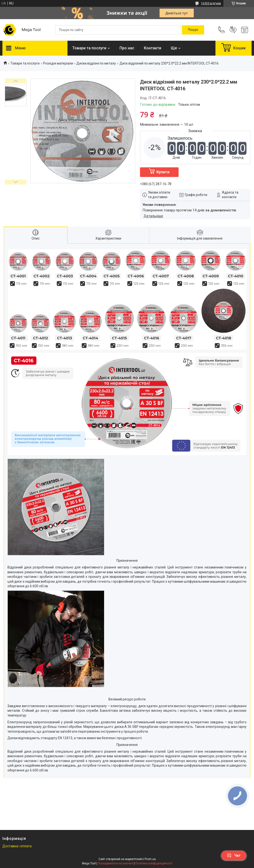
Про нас (127, 48)
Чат (234, 855)
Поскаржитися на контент (116, 863)
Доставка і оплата (17, 846)
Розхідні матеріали (58, 63)
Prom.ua (150, 859)
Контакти (153, 48)
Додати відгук (233, 30)
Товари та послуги (89, 48)
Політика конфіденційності (154, 863)
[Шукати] (193, 30)
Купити (163, 172)
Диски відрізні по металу (96, 63)
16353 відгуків (211, 3)
